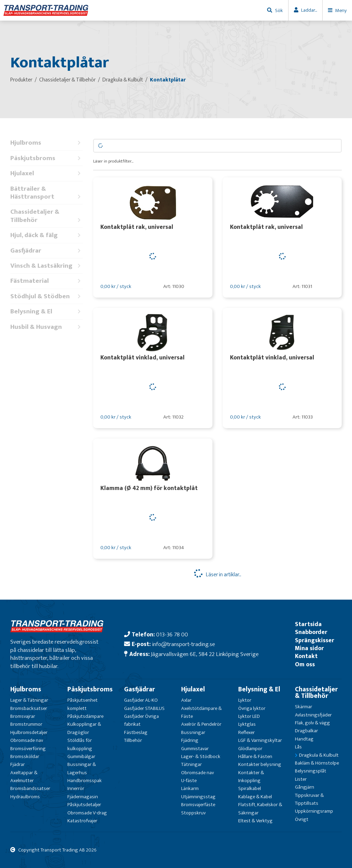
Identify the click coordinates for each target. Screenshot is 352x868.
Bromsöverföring (28, 749)
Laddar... (309, 10)
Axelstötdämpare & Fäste (201, 712)
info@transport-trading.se (183, 644)
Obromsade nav (27, 740)
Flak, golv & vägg (312, 723)
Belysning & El (47, 311)
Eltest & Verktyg (255, 821)
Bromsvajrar (23, 716)
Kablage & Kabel (255, 797)
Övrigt (302, 819)
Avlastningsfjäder (313, 715)
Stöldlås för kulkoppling (80, 744)
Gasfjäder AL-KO (141, 700)
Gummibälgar (81, 756)
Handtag (304, 739)
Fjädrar (18, 764)
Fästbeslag (136, 732)
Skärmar (304, 707)
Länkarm (190, 788)
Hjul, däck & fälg (47, 235)
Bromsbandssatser (30, 788)
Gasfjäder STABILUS (144, 708)
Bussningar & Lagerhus (82, 768)
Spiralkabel (250, 788)
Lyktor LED (249, 716)
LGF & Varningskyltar (260, 740)
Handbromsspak (85, 781)
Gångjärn (305, 787)
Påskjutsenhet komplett (82, 704)
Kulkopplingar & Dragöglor (84, 728)
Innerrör (76, 788)
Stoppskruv (193, 813)
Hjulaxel (47, 173)
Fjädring (190, 740)
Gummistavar (195, 749)
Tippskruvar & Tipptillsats (309, 799)
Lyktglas (247, 724)
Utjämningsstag (198, 797)
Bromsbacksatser (29, 708)
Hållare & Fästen (255, 756)
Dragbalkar (306, 731)
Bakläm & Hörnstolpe (317, 763)
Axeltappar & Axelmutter (24, 777)
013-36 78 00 (172, 635)
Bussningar (193, 732)
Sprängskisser (315, 640)
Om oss (305, 664)
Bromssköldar (25, 756)
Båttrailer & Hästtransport (47, 193)
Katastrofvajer (82, 821)
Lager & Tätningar (29, 700)
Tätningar (191, 764)
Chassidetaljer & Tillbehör (47, 216)
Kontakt (306, 656)
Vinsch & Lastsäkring (47, 266)
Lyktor (245, 700)
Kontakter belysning (260, 764)
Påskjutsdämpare (85, 716)
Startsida (308, 624)
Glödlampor (250, 749)
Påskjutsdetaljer (84, 805)
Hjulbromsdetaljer (29, 732)
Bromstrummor (26, 724)
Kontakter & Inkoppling (251, 777)
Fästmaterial (47, 281)
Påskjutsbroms (47, 158)
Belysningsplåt (311, 771)
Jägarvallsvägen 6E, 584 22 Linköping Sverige (205, 654)
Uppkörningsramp (314, 811)
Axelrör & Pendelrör (201, 724)
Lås (298, 747)
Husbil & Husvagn (47, 327)
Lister (301, 779)
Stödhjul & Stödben (47, 296)
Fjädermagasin (83, 797)
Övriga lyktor (252, 708)
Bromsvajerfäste (198, 805)
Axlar (186, 700)
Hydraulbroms (25, 797)
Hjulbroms (47, 143)
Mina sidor (309, 648)
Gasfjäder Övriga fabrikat (141, 720)
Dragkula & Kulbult (319, 755)
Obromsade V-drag (87, 813)
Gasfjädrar (47, 251)
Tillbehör (133, 740)
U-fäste (189, 781)
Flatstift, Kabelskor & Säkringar (260, 809)
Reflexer (246, 732)
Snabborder (311, 632)
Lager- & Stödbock (201, 756)
